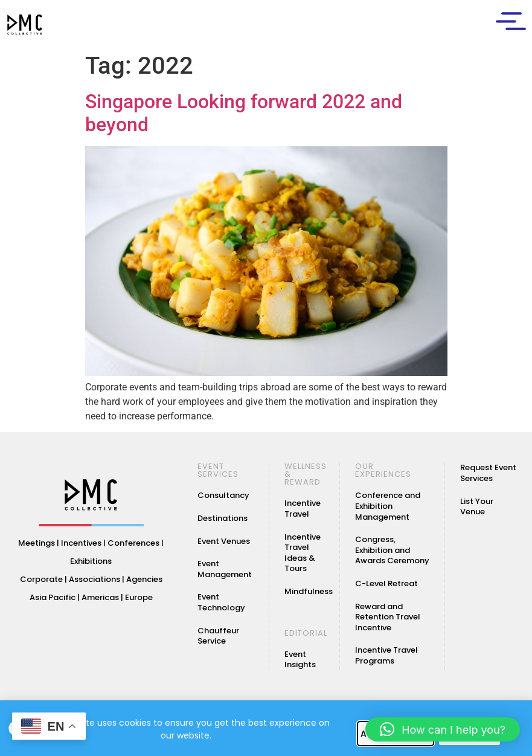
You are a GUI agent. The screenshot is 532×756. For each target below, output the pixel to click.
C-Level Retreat (386, 583)
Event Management (225, 569)
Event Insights (300, 660)
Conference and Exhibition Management (388, 506)
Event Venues (224, 541)
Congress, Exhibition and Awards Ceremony (392, 550)
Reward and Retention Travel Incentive (388, 617)
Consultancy (223, 495)
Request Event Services (488, 473)
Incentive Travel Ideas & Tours (303, 553)
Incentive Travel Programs (386, 655)
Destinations (223, 518)
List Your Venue (477, 507)
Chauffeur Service (218, 636)
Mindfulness (309, 591)
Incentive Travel (303, 509)
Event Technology (221, 602)
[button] (443, 729)
